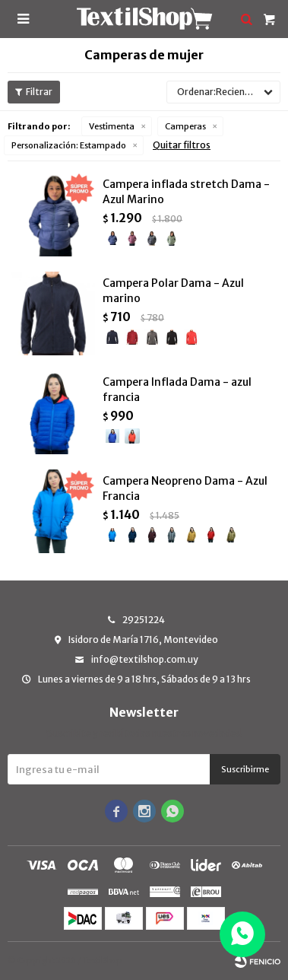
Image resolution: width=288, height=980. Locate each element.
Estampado (69, 145)
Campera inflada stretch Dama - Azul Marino (186, 192)
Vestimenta (112, 126)
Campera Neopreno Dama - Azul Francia (185, 488)
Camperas (185, 126)
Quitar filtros (182, 145)
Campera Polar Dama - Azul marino (173, 291)
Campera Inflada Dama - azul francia (177, 390)
